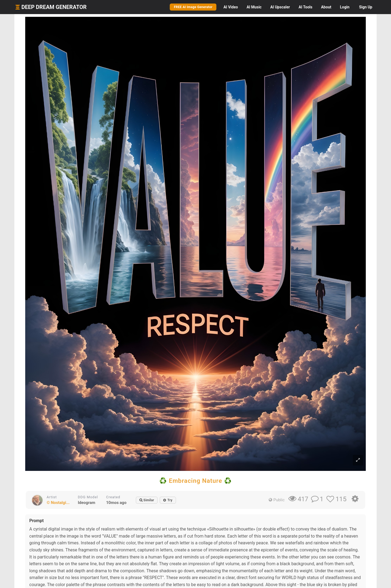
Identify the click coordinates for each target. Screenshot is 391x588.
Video (231, 7)
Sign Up (366, 7)
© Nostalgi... (58, 503)
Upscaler (280, 7)
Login (345, 7)
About (326, 7)
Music (254, 7)
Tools (305, 7)
